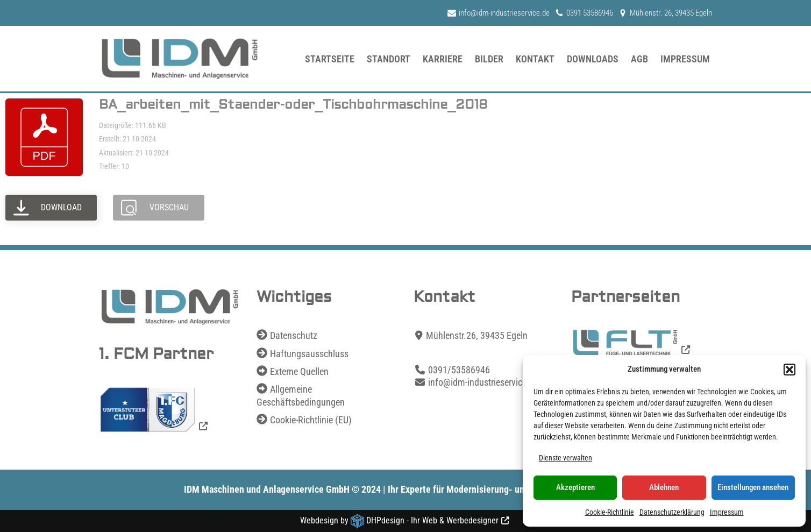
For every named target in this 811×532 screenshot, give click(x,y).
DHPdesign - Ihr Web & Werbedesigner (432, 520)
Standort (389, 59)
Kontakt (535, 59)
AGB (639, 59)
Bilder (489, 59)
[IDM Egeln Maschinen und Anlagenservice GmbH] (180, 59)
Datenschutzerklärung (672, 512)
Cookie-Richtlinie (610, 512)
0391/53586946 (459, 370)
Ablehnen (664, 487)
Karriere (443, 59)
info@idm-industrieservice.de (504, 13)
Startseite (330, 59)
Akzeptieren (575, 487)
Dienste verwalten (565, 458)
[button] (789, 370)
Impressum (727, 512)
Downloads (593, 59)
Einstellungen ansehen (753, 487)
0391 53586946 (590, 13)
